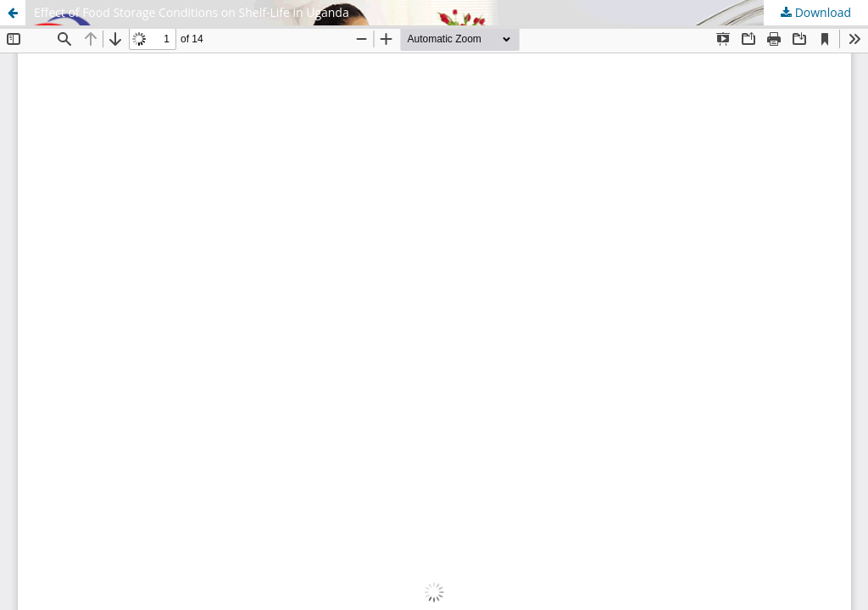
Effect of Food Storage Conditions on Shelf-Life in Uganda (192, 12)
